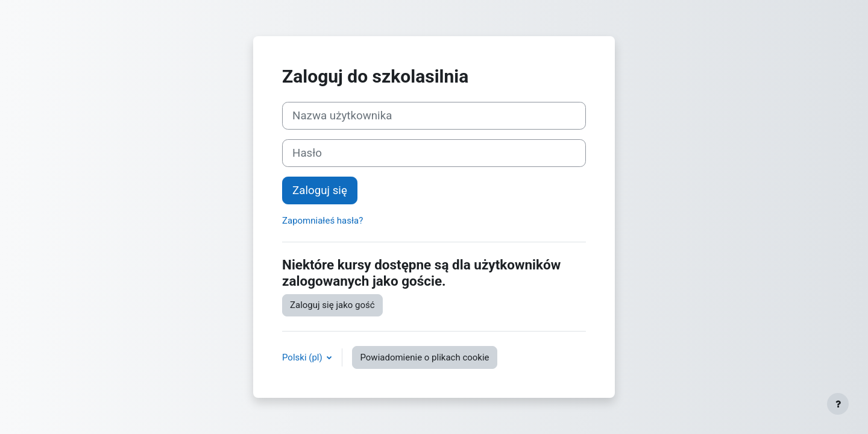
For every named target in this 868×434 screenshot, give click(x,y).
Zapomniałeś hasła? (322, 221)
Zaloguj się (320, 190)
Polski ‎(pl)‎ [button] (303, 357)
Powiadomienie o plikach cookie (424, 357)
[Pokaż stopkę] (838, 404)
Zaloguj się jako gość (332, 305)
